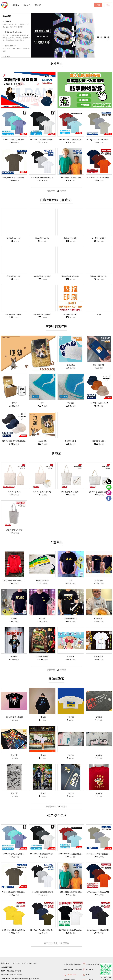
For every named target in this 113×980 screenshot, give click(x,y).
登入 (108, 5)
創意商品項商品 (57, 670)
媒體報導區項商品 (57, 806)
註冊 (98, 5)
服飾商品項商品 (57, 191)
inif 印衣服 (90, 969)
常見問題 (38, 5)
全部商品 (16, 5)
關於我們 (27, 5)
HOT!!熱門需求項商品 (57, 943)
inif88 (88, 975)
